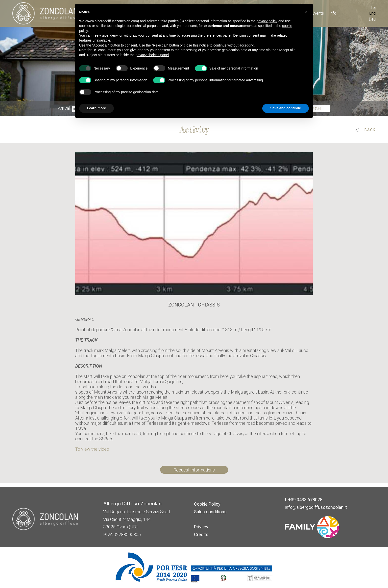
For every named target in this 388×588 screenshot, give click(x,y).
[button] (306, 12)
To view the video (92, 449)
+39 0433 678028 (305, 500)
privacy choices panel (152, 55)
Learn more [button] (97, 108)
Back (370, 130)
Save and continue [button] (286, 108)
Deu (372, 19)
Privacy (201, 527)
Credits (201, 534)
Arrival (64, 108)
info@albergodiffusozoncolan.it (316, 507)
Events (318, 13)
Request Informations (194, 470)
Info (333, 13)
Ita (373, 8)
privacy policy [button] (267, 21)
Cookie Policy (207, 504)
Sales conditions (210, 512)
